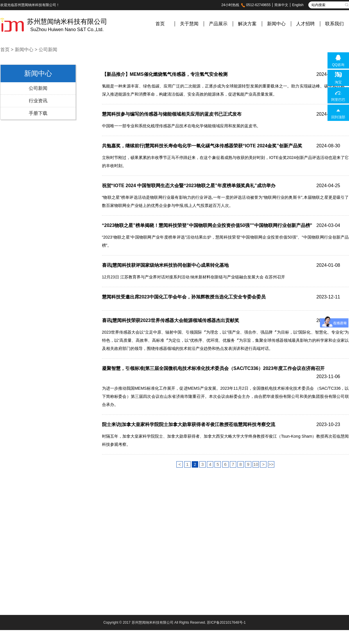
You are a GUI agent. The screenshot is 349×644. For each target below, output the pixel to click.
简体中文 (281, 5)
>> (271, 464)
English (298, 5)
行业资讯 (38, 101)
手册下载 (38, 113)
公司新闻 (48, 50)
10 (256, 464)
